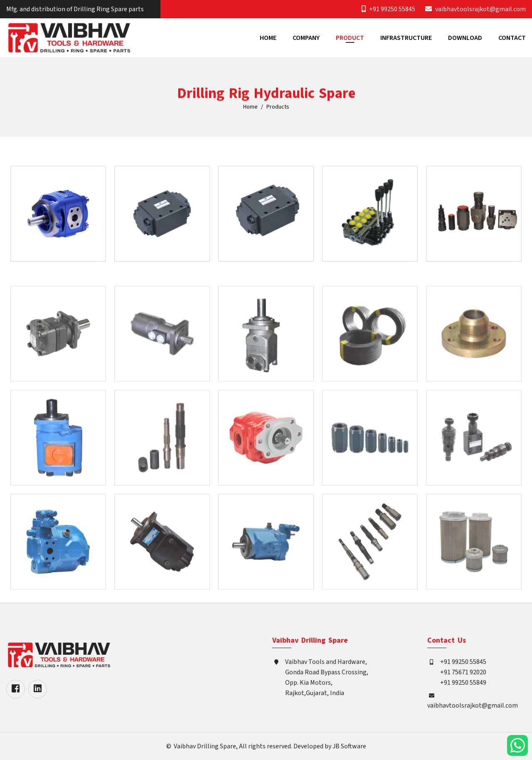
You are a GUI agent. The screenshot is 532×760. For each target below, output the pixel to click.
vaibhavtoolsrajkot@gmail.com (480, 9)
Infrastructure (406, 38)
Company (306, 38)
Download (465, 38)
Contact (512, 38)
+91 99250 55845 (392, 9)
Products (278, 107)
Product (350, 38)
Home (268, 38)
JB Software (349, 746)
